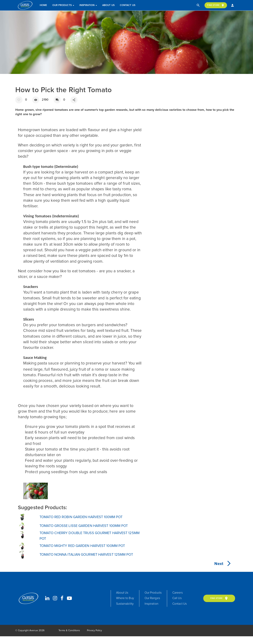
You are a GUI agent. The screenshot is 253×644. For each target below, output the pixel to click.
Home (44, 5)
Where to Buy (126, 605)
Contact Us (128, 5)
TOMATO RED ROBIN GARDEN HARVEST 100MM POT (88, 518)
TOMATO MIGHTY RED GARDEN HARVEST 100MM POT (89, 549)
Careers (184, 599)
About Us (109, 5)
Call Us (183, 605)
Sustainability (126, 612)
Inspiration (89, 5)
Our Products (64, 5)
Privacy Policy (94, 638)
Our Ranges (156, 605)
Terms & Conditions (69, 638)
